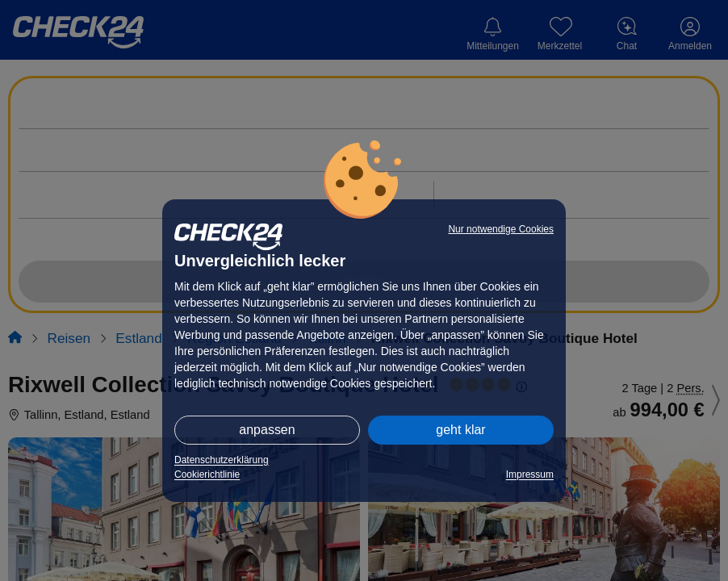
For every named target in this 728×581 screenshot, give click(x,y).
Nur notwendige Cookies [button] (501, 229)
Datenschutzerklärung (222, 460)
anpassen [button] (267, 430)
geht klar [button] (460, 430)
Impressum (530, 474)
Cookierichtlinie (207, 474)
